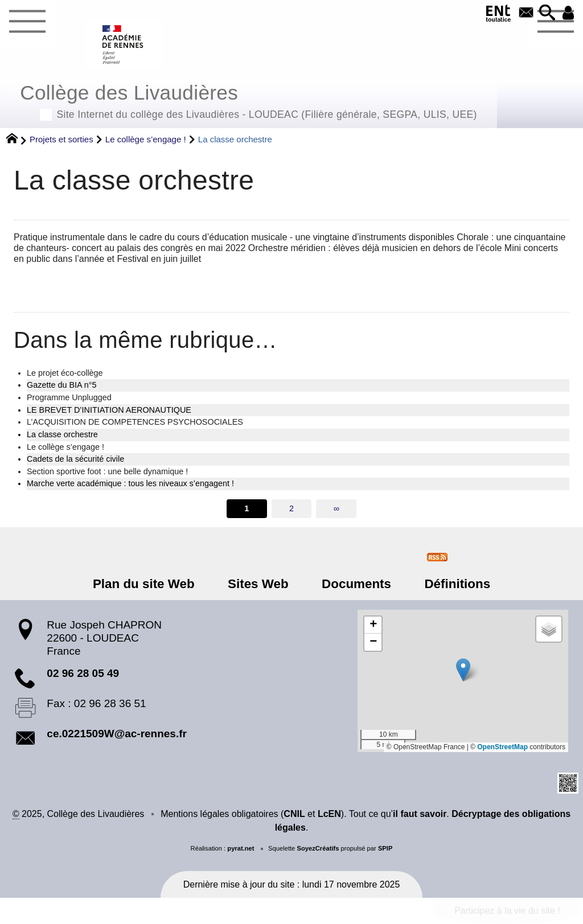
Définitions (451, 584)
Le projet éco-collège (65, 373)
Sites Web (260, 584)
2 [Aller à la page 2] (291, 508)
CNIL (294, 814)
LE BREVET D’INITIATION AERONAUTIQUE (109, 410)
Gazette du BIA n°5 (62, 385)
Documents (354, 584)
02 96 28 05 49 (83, 673)
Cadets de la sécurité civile (75, 459)
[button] (545, 13)
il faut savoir (420, 814)
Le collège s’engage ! (146, 139)
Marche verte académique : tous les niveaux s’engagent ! (130, 483)
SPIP (385, 848)
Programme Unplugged (69, 397)
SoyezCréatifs (318, 848)
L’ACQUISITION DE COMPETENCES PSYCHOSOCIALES (135, 422)
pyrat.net (241, 848)
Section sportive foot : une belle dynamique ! (107, 471)
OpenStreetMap (502, 747)
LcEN (329, 814)
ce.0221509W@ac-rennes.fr (117, 734)
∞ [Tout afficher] (336, 508)
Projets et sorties (61, 139)
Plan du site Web (150, 584)
